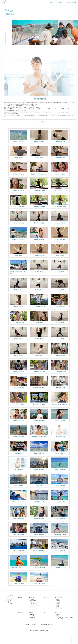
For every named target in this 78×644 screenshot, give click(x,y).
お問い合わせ (69, 2)
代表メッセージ (33, 611)
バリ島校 (58, 611)
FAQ (45, 621)
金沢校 (58, 612)
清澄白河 (58, 623)
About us (32, 608)
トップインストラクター (35, 613)
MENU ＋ (51, 2)
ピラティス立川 (60, 627)
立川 (57, 624)
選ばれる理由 (33, 609)
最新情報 (20, 606)
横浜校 (58, 613)
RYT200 (46, 606)
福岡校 (58, 615)
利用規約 (27, 633)
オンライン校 (59, 616)
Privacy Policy (35, 633)
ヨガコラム (32, 624)
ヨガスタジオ (58, 621)
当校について (32, 606)
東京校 (58, 608)
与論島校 (58, 609)
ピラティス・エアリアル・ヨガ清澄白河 (65, 626)
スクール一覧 (58, 606)
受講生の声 (32, 626)
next (42, 122)
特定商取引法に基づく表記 (47, 633)
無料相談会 (60, 2)
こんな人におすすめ (34, 612)
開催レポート (33, 623)
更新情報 (31, 621)
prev (36, 122)
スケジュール (21, 621)
